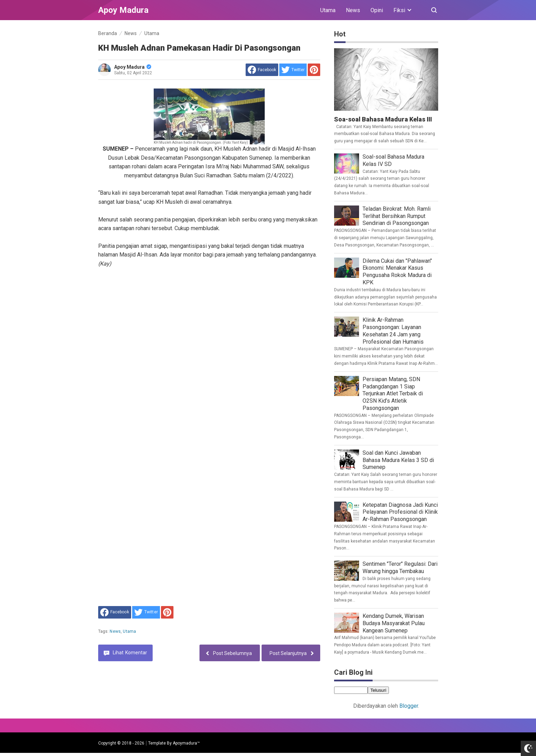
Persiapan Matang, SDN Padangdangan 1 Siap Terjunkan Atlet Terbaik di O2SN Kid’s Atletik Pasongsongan (393, 394)
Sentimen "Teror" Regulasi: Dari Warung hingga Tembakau (400, 568)
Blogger (409, 706)
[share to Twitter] (293, 70)
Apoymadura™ (186, 743)
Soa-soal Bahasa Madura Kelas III (383, 119)
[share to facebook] (262, 70)
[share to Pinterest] (314, 70)
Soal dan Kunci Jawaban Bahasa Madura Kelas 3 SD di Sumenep (398, 460)
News (353, 10)
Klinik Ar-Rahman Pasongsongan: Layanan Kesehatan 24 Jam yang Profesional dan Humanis (393, 331)
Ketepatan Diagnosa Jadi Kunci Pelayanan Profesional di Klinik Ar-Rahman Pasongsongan (400, 512)
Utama (328, 10)
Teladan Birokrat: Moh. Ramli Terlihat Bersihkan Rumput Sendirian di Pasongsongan (397, 216)
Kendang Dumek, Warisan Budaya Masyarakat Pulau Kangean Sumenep (394, 623)
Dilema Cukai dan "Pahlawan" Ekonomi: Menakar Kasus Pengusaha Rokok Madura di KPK (397, 272)
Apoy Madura (133, 67)
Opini (377, 10)
